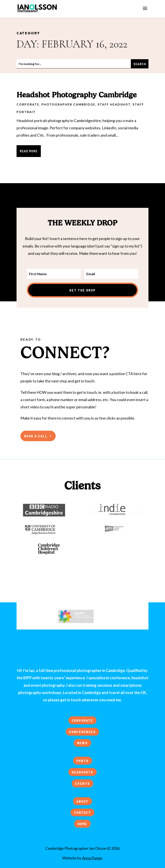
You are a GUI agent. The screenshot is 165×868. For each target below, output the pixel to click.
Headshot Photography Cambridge (77, 95)
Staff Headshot (114, 104)
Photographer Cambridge (68, 104)
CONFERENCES (82, 732)
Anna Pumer (92, 858)
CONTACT (82, 812)
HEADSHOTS (82, 772)
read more (29, 151)
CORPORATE (82, 720)
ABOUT (82, 801)
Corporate (28, 104)
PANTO (82, 761)
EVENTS (82, 783)
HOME (82, 824)
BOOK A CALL (36, 436)
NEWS (82, 743)
